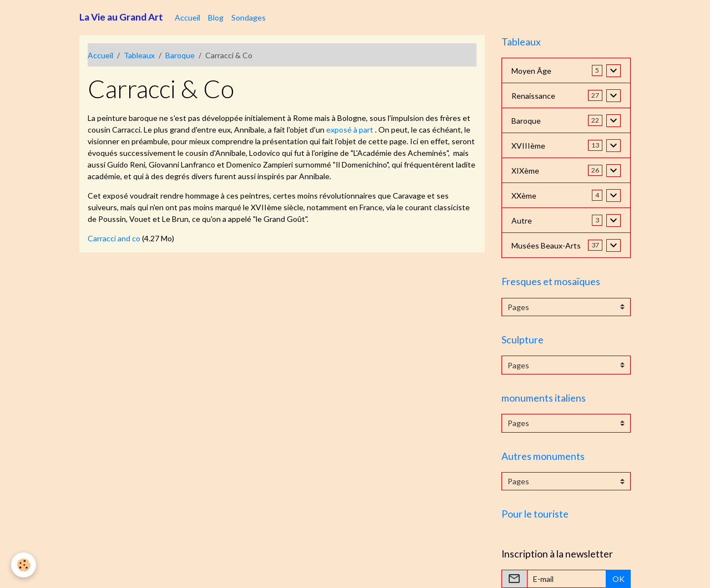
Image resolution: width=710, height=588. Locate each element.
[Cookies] (24, 565)
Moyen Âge (531, 71)
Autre (522, 220)
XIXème (525, 171)
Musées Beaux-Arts (546, 245)
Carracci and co (114, 238)
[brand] (121, 17)
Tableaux (139, 55)
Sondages (248, 17)
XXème (524, 196)
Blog (216, 17)
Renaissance (533, 96)
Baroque (180, 55)
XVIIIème (528, 146)
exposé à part (350, 130)
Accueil (187, 17)
